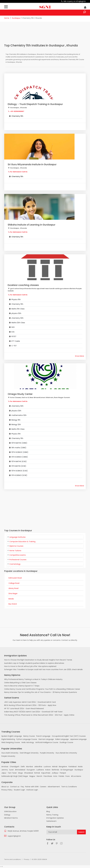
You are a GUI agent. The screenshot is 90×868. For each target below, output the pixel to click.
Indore (48, 770)
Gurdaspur (16, 18)
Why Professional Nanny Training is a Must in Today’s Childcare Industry (33, 679)
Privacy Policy (7, 790)
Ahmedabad (20, 770)
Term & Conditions (69, 787)
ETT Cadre (16, 341)
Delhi (23, 767)
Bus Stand (13, 604)
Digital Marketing (8, 739)
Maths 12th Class (18, 323)
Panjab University (8, 756)
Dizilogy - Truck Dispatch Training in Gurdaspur (35, 104)
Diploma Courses (16, 546)
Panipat (63, 773)
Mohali (55, 767)
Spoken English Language (12, 736)
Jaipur (4, 773)
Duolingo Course (66, 742)
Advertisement (54, 787)
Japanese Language (78, 739)
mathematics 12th (19, 415)
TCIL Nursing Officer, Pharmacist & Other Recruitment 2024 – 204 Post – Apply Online (39, 715)
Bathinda (55, 770)
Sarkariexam (51, 821)
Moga (20, 773)
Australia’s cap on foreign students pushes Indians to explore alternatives (34, 663)
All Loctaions (76, 776)
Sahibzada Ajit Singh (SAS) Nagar (15, 776)
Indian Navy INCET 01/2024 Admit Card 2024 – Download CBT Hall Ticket (33, 712)
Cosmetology (15, 564)
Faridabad (72, 767)
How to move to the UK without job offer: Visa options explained (30, 666)
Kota (55, 776)
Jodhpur (55, 773)
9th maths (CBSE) (19, 448)
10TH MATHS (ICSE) (19, 461)
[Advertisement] (47, 34)
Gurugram (31, 770)
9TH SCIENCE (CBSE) (20, 457)
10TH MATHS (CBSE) (19, 443)
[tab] (45, 537)
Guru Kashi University (10, 753)
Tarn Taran (12, 773)
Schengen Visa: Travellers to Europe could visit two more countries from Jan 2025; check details (43, 669)
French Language (43, 736)
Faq (22, 787)
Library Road (13, 588)
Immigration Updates (55, 818)
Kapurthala (46, 773)
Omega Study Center (20, 394)
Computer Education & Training (22, 542)
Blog (48, 811)
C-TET (14, 346)
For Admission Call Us (19, 172)
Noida (80, 767)
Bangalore (63, 767)
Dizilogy (7, 815)
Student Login (19, 790)
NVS (13, 327)
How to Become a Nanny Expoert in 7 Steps (22, 686)
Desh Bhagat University (29, 753)
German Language (46, 739)
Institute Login (32, 790)
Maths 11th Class (18, 309)
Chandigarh (15, 767)
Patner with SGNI (32, 787)
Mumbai (29, 767)
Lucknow (47, 767)
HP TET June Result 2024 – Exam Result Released (24, 709)
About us (5, 787)
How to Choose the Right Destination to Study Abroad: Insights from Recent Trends (38, 660)
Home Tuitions (15, 551)
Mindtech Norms (11, 818)
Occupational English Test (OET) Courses (69, 736)
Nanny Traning (52, 815)
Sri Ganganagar (67, 770)
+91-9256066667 (17, 111)
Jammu (5, 770)
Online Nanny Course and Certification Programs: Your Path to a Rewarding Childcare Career (42, 689)
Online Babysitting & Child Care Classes (20, 683)
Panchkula (48, 776)
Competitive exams (18, 555)
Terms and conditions (12, 859)
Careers (43, 787)
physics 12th (16, 313)
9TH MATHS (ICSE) (19, 466)
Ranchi (39, 776)
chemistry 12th (17, 318)
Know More (80, 356)
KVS (13, 332)
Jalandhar (38, 767)
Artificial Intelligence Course (47, 742)
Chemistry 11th (17, 304)
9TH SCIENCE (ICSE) (19, 475)
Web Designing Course (11, 742)
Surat (11, 770)
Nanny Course (29, 736)
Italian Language (62, 739)
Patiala (61, 776)
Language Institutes (17, 537)
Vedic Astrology (28, 742)
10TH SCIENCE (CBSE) (20, 452)
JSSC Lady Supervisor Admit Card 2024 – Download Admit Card (30, 702)
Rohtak (37, 773)
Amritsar (5, 767)
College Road (14, 583)
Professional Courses (18, 560)
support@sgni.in (14, 836)
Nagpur (32, 776)
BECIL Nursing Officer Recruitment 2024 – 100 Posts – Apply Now (30, 705)
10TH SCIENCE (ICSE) (20, 471)
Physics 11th (16, 299)
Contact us (15, 787)
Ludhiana (40, 770)
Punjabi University (47, 753)
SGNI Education (10, 811)
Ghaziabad (29, 773)
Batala (11, 599)
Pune (68, 776)
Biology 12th (16, 425)
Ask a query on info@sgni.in (75, 1)
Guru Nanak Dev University (66, 753)
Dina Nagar (13, 593)
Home (7, 18)
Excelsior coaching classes (23, 285)
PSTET (14, 336)
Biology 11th (16, 420)
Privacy (27, 859)
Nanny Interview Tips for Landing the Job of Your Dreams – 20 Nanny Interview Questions (41, 692)
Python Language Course (27, 739)
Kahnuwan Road (15, 578)
